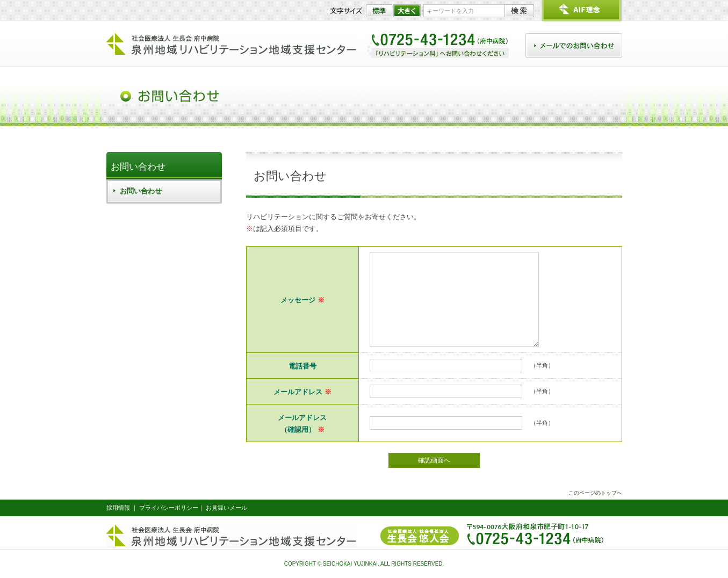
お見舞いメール (226, 508)
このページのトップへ (595, 493)
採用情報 (118, 508)
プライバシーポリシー (169, 508)
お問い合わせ (138, 167)
